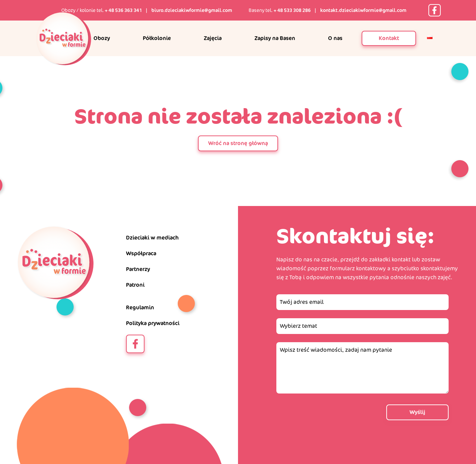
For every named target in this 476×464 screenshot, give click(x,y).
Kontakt (389, 38)
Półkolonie (157, 38)
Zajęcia (213, 38)
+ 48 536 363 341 (123, 10)
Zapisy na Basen (275, 38)
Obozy (102, 38)
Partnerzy (138, 269)
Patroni (135, 285)
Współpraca (141, 253)
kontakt (401, 260)
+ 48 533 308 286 (292, 10)
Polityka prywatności (153, 323)
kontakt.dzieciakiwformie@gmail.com (363, 10)
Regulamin (140, 307)
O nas (335, 38)
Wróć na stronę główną (238, 143)
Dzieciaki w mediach (152, 238)
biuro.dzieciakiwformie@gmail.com (192, 10)
